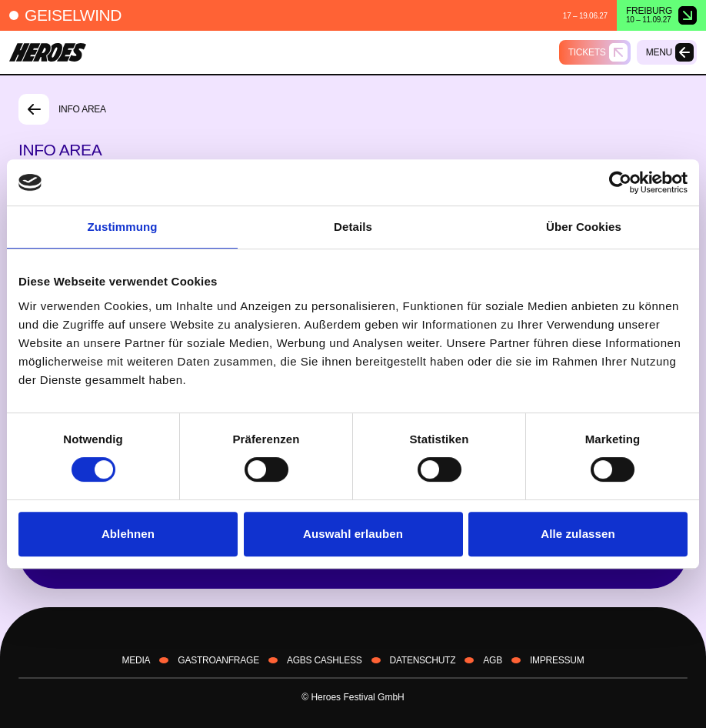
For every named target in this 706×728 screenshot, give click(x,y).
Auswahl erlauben (353, 534)
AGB (493, 661)
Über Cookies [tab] (584, 227)
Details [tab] (353, 227)
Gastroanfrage (218, 661)
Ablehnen (128, 534)
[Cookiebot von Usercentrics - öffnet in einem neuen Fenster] (620, 182)
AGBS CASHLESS (325, 661)
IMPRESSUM (557, 661)
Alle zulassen (578, 534)
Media (137, 661)
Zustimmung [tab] (123, 227)
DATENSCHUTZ (423, 661)
